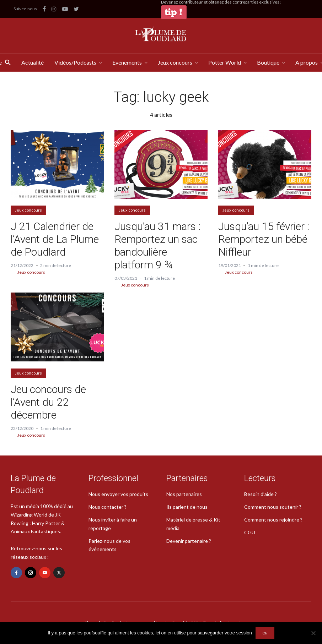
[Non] (313, 633)
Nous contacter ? (108, 507)
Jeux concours (175, 62)
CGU (250, 532)
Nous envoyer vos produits (118, 494)
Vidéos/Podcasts (75, 62)
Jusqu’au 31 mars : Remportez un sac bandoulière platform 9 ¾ (157, 245)
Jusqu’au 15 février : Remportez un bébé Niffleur (264, 239)
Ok (265, 633)
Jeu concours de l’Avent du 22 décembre (48, 402)
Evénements (127, 62)
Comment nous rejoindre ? (273, 520)
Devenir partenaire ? (189, 541)
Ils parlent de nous (187, 507)
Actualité (33, 62)
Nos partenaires (184, 494)
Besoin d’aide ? (261, 494)
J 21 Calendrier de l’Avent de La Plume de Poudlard (55, 239)
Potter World (225, 62)
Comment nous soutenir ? (273, 507)
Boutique (268, 62)
